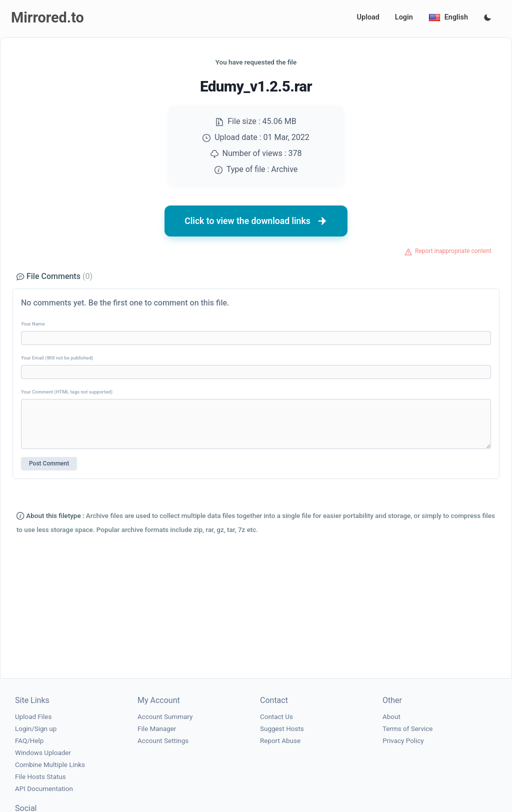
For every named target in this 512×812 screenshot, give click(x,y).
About (391, 717)
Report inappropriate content (453, 251)
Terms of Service (407, 729)
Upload (368, 17)
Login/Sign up (36, 729)
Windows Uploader (43, 753)
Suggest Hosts (282, 729)
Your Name (33, 324)
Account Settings (163, 741)
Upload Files (33, 717)
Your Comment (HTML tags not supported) (67, 392)
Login (404, 17)
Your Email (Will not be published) (57, 358)
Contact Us (276, 717)
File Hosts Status (40, 777)
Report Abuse (280, 741)
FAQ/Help (29, 741)
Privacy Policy (403, 741)
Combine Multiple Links (50, 765)
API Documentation (44, 789)
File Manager (157, 729)
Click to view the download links (256, 221)
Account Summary (165, 717)
